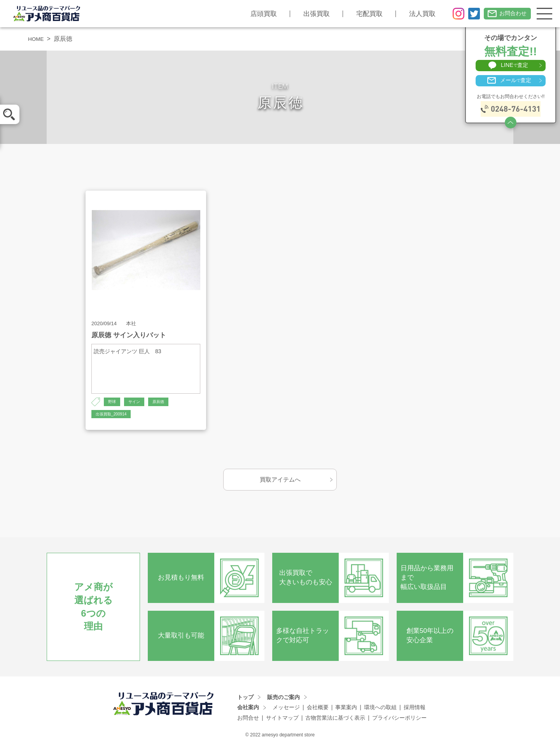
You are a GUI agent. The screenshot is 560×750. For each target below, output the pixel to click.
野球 (113, 402)
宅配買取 (363, 14)
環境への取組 (380, 710)
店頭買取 (257, 14)
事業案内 (346, 710)
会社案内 (248, 710)
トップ (245, 699)
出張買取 (310, 14)
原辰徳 (163, 402)
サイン (137, 402)
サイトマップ (282, 720)
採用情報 (415, 710)
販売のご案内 (283, 699)
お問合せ (248, 720)
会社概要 (318, 710)
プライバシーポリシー (399, 720)
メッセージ (286, 710)
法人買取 (416, 14)
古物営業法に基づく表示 (335, 720)
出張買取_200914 (114, 416)
